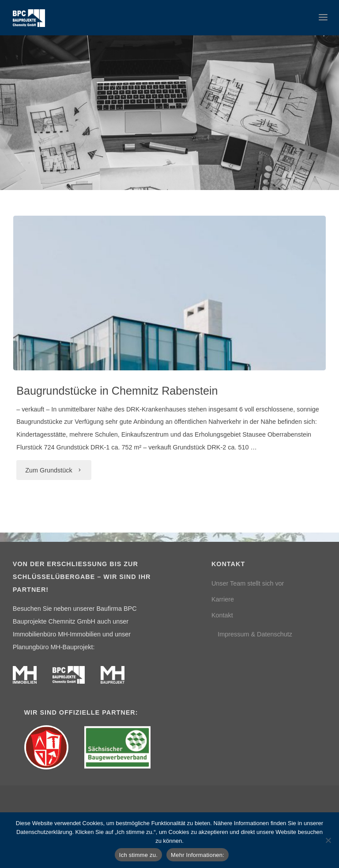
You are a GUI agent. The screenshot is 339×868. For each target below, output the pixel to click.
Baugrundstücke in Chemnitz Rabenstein (117, 391)
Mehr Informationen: (198, 855)
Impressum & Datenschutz (255, 634)
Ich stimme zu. (138, 855)
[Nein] (328, 840)
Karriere (223, 599)
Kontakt (222, 615)
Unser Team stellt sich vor (248, 583)
